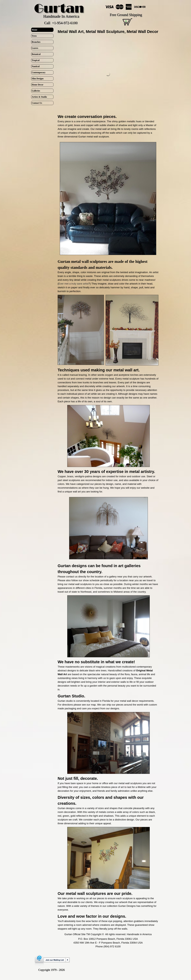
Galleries (36, 91)
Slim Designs (38, 79)
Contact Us (37, 103)
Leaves (35, 48)
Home (35, 30)
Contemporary (39, 72)
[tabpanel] (108, 32)
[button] (108, 497)
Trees (34, 36)
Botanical (36, 54)
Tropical (36, 60)
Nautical (36, 66)
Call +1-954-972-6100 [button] (61, 23)
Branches (36, 42)
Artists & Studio (39, 97)
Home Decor (38, 85)
